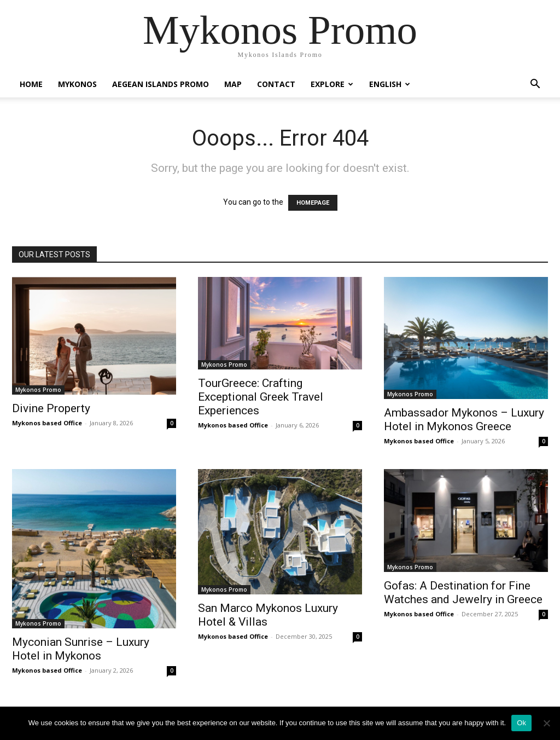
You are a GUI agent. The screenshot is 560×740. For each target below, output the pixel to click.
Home (31, 84)
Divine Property (51, 408)
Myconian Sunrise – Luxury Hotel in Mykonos (81, 649)
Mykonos (77, 84)
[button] (535, 85)
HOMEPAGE (313, 203)
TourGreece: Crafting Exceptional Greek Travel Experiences (261, 397)
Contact (276, 84)
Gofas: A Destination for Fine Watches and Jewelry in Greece (463, 592)
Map (233, 84)
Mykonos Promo (38, 390)
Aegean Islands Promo (161, 84)
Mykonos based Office (47, 423)
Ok (521, 723)
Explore (332, 84)
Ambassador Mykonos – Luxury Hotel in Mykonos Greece (464, 420)
